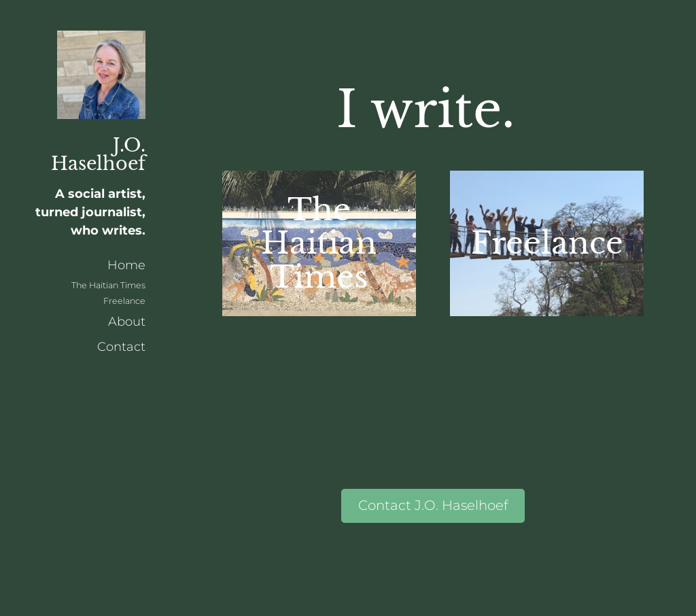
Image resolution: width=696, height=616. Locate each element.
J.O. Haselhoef (98, 154)
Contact (121, 347)
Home (126, 265)
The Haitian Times (108, 285)
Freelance (124, 301)
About (127, 322)
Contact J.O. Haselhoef (433, 505)
